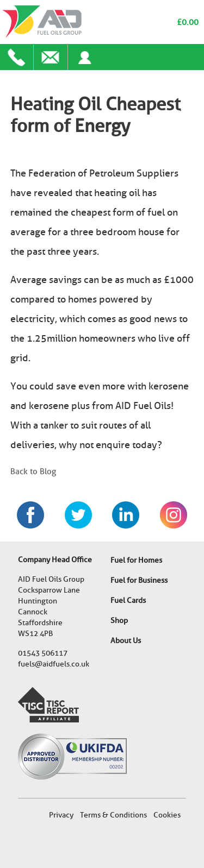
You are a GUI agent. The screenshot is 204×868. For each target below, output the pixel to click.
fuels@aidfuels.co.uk (54, 664)
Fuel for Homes (136, 560)
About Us (126, 641)
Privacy (61, 815)
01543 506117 (43, 653)
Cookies (167, 815)
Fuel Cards (128, 600)
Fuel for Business (139, 580)
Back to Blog (33, 471)
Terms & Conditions (113, 815)
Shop (119, 621)
